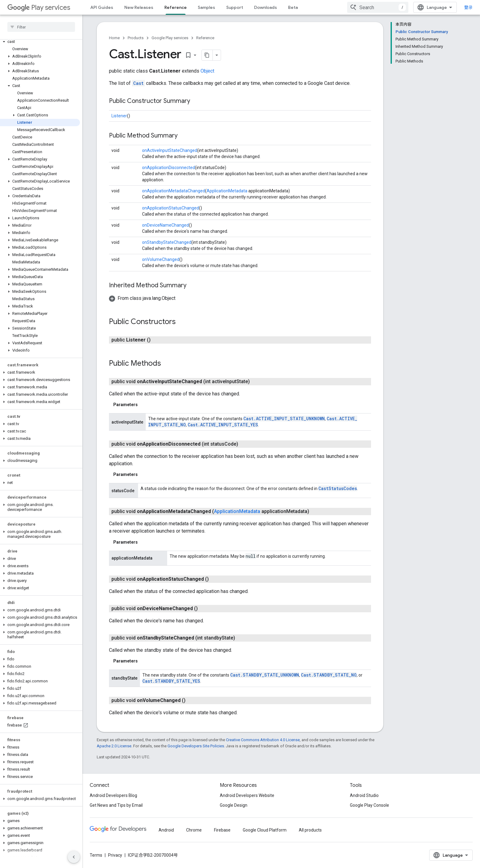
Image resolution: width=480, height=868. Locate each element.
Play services (39, 8)
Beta (293, 7)
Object (207, 71)
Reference (205, 38)
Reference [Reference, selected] (176, 7)
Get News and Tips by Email (116, 805)
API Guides (102, 7)
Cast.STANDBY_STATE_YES (171, 681)
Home (114, 38)
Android (166, 830)
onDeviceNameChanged (165, 225)
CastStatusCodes (338, 488)
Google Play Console (369, 805)
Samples (206, 7)
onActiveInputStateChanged (170, 150)
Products (136, 38)
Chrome (194, 830)
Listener (119, 116)
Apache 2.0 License (114, 746)
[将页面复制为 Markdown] (207, 55)
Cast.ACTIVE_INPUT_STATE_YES (223, 425)
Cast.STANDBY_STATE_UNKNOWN (265, 675)
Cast (138, 83)
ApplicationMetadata (227, 191)
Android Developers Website (247, 795)
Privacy (115, 855)
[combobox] (378, 7)
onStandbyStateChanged (167, 242)
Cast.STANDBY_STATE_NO (329, 675)
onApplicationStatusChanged (171, 208)
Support (235, 7)
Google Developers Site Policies (196, 746)
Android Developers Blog (113, 795)
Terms (96, 855)
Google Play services (170, 38)
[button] (40, 42)
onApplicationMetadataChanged (174, 191)
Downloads (266, 7)
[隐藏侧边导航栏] (74, 857)
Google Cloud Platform (265, 830)
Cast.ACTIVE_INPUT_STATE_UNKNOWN (284, 419)
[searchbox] (41, 27)
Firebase (222, 830)
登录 (468, 7)
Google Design (234, 805)
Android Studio (364, 795)
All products (310, 830)
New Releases (139, 7)
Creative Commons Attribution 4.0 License (263, 740)
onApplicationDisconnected (169, 168)
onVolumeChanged (161, 259)
